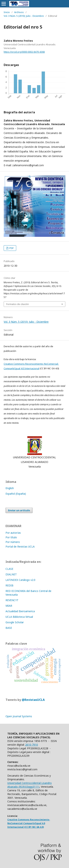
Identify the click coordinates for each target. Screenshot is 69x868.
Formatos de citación (18, 304)
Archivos (19, 12)
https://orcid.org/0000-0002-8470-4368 (24, 52)
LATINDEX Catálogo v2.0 (21, 580)
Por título (11, 537)
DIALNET (11, 574)
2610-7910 (32, 745)
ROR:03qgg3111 (29, 787)
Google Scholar (15, 622)
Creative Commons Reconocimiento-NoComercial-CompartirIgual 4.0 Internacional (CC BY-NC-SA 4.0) (29, 823)
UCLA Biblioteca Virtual (19, 617)
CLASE (9, 569)
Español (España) (16, 494)
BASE (9, 628)
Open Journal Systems (19, 716)
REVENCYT (12, 600)
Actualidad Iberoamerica (20, 611)
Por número (13, 542)
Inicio (7, 12)
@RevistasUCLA (33, 700)
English (10, 488)
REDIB (9, 585)
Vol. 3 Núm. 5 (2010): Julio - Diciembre (24, 16)
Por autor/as (13, 533)
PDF (11, 248)
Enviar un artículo (19, 510)
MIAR (9, 606)
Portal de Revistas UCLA (20, 547)
